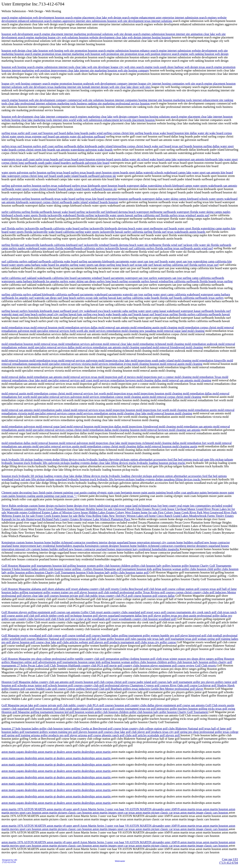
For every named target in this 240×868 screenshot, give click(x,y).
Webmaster (120, 861)
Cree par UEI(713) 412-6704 (229, 861)
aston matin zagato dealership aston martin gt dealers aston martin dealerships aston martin (56, 752)
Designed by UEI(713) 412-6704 (10, 861)
